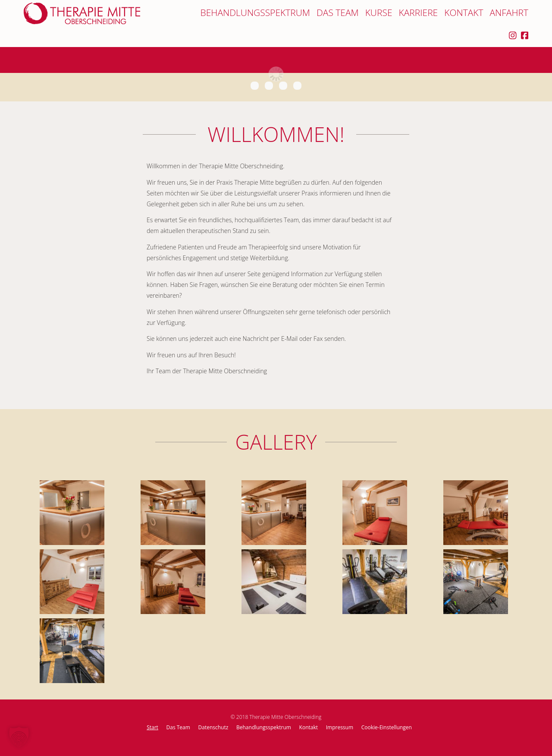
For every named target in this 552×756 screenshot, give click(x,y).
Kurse (379, 13)
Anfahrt (509, 13)
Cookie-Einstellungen (387, 727)
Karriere (418, 13)
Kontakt (464, 13)
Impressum (340, 727)
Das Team (338, 13)
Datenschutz (213, 727)
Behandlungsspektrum (255, 13)
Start (152, 727)
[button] (19, 737)
